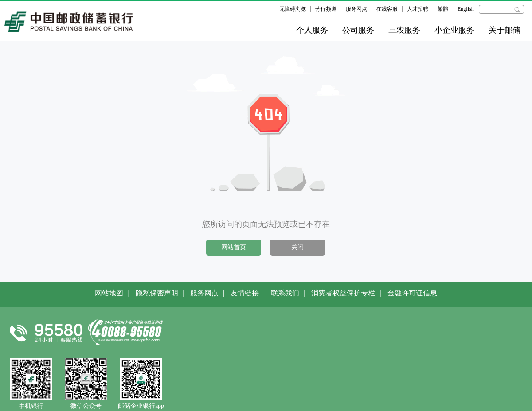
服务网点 (356, 9)
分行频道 (326, 9)
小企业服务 (454, 30)
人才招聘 (418, 9)
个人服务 (312, 30)
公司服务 (358, 30)
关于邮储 (505, 30)
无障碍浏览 (293, 9)
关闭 (297, 247)
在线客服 (387, 9)
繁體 (443, 9)
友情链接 (245, 293)
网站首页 (234, 247)
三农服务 (404, 30)
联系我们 (285, 293)
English (466, 9)
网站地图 (109, 293)
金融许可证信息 (412, 293)
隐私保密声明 (157, 293)
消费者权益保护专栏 (343, 293)
